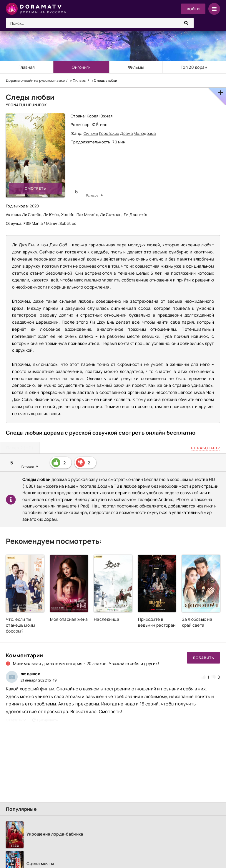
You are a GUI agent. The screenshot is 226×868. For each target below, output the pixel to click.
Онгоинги (82, 67)
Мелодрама (145, 133)
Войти (193, 9)
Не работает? (206, 448)
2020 (34, 206)
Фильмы (136, 67)
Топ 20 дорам (194, 67)
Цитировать (45, 720)
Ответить (16, 720)
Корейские (109, 133)
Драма (126, 133)
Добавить (203, 658)
